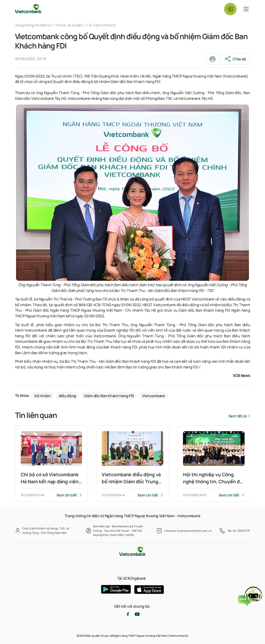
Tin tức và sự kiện (73, 25)
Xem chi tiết (67, 495)
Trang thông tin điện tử (35, 25)
